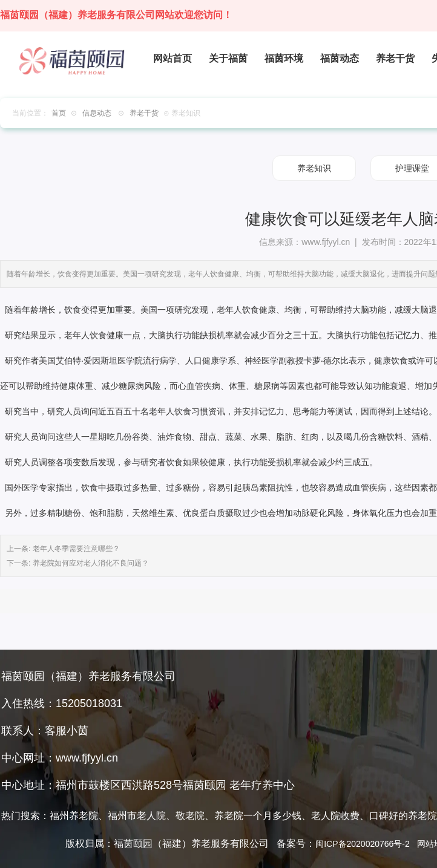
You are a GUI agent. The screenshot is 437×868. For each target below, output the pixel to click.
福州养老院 (74, 816)
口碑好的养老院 (403, 816)
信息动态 (97, 113)
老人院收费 (335, 816)
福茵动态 (340, 58)
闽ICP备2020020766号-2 (363, 844)
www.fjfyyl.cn (326, 242)
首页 (59, 113)
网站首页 (172, 58)
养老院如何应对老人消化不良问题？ (89, 563)
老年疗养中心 (262, 785)
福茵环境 (284, 58)
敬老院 (190, 816)
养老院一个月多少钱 (258, 816)
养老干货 (395, 58)
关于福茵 (228, 58)
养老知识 (314, 168)
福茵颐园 (205, 785)
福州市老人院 (137, 816)
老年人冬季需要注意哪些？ (75, 549)
